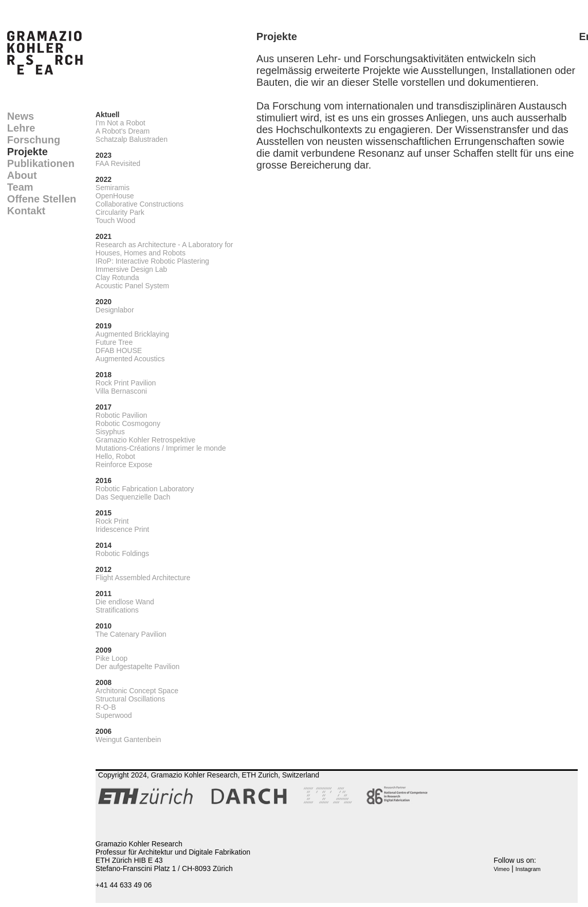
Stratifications (117, 610)
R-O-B (106, 707)
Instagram (528, 869)
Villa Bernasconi (121, 391)
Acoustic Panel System (132, 286)
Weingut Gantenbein (128, 739)
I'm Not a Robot (121, 123)
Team (20, 187)
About (22, 175)
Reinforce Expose (124, 465)
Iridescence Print (122, 529)
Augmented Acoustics (130, 359)
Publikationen (41, 163)
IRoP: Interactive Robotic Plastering (152, 261)
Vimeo (501, 869)
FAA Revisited (118, 163)
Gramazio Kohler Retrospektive (146, 440)
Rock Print (112, 521)
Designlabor (115, 310)
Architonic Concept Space (137, 691)
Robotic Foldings (122, 553)
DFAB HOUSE (119, 350)
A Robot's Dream (123, 131)
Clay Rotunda (117, 277)
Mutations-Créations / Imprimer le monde (161, 448)
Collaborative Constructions (140, 204)
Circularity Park (120, 212)
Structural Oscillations (130, 699)
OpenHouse (115, 196)
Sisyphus (110, 432)
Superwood (114, 715)
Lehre (21, 128)
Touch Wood (116, 220)
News (21, 116)
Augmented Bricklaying (132, 334)
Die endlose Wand (125, 602)
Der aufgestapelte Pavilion (137, 667)
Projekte (27, 152)
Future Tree (114, 342)
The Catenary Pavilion (131, 634)
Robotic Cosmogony (128, 423)
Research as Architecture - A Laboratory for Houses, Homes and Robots (164, 249)
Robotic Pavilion (121, 415)
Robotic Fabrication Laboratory (145, 489)
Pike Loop (112, 658)
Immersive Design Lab (131, 269)
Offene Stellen (42, 199)
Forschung (34, 140)
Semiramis (113, 188)
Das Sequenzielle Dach (133, 497)
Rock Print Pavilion (126, 383)
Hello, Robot (115, 456)
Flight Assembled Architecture (143, 578)
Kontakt (26, 211)
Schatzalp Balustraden (132, 139)
